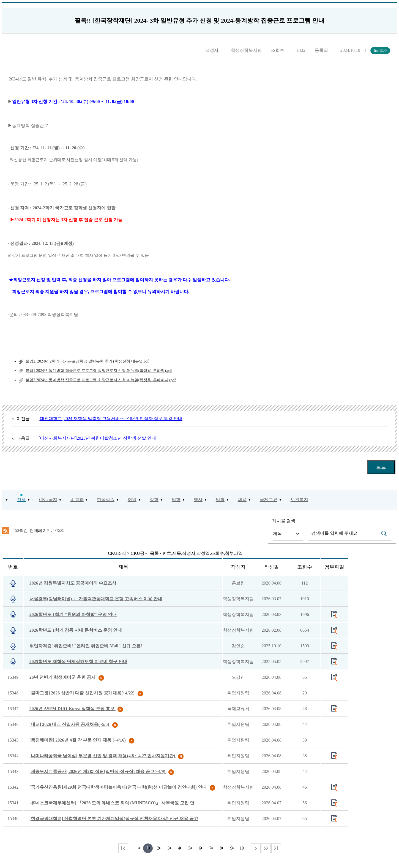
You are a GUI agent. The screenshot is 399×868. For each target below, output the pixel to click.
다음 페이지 (256, 848)
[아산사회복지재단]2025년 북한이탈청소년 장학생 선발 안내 (97, 438)
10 (242, 848)
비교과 (77, 500)
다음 (266, 848)
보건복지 (299, 500)
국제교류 (269, 500)
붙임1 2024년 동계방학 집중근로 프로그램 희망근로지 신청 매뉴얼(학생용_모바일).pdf (99, 371)
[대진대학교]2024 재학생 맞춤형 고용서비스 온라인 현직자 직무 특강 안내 (110, 419)
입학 (176, 500)
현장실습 (106, 500)
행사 (198, 500)
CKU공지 (48, 500)
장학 (154, 500)
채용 (242, 500)
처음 (123, 848)
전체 (21, 500)
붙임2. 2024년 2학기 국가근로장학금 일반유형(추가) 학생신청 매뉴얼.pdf (87, 361)
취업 (132, 500)
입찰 (220, 500)
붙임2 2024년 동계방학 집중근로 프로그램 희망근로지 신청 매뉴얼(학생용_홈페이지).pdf (101, 380)
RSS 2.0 (6, 531)
